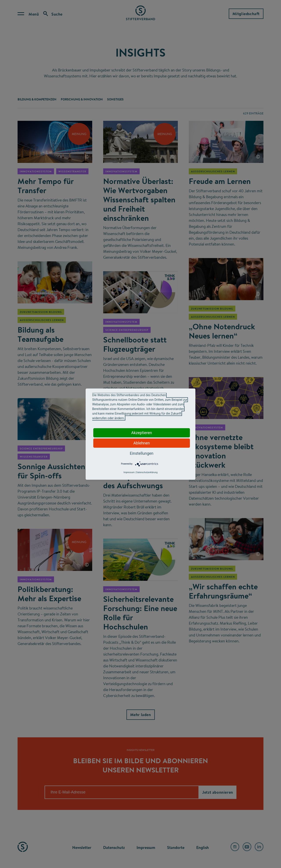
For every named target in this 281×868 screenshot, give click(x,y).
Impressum (129, 472)
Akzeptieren (142, 433)
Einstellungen (141, 453)
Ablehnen (141, 443)
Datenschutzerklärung (147, 472)
